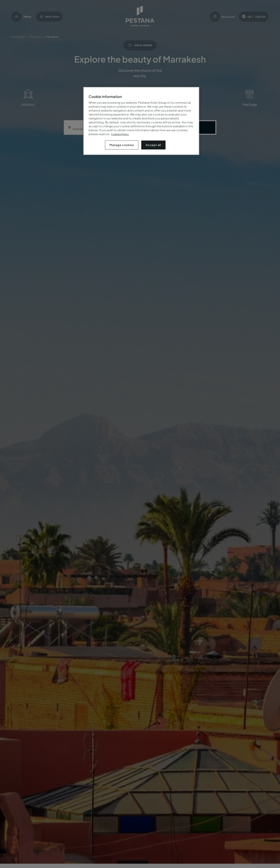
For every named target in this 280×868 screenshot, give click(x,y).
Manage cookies (122, 145)
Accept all (153, 145)
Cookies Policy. (120, 134)
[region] (141, 121)
